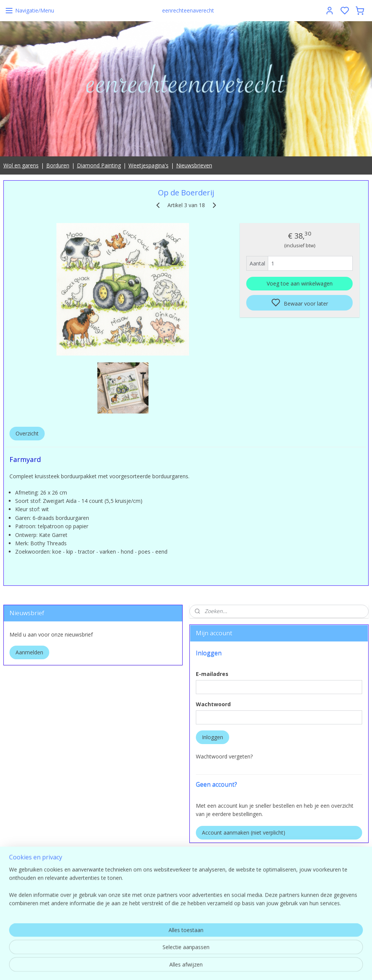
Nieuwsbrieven (194, 165)
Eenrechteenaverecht (215, 877)
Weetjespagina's (148, 165)
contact (310, 929)
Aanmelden (29, 652)
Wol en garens (21, 165)
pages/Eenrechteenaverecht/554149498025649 (249, 855)
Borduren (58, 165)
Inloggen (213, 737)
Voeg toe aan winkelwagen (300, 283)
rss (235, 966)
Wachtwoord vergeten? (224, 756)
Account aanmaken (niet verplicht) (244, 833)
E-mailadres (212, 674)
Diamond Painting (99, 165)
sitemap (220, 966)
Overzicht (27, 433)
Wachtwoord (213, 704)
